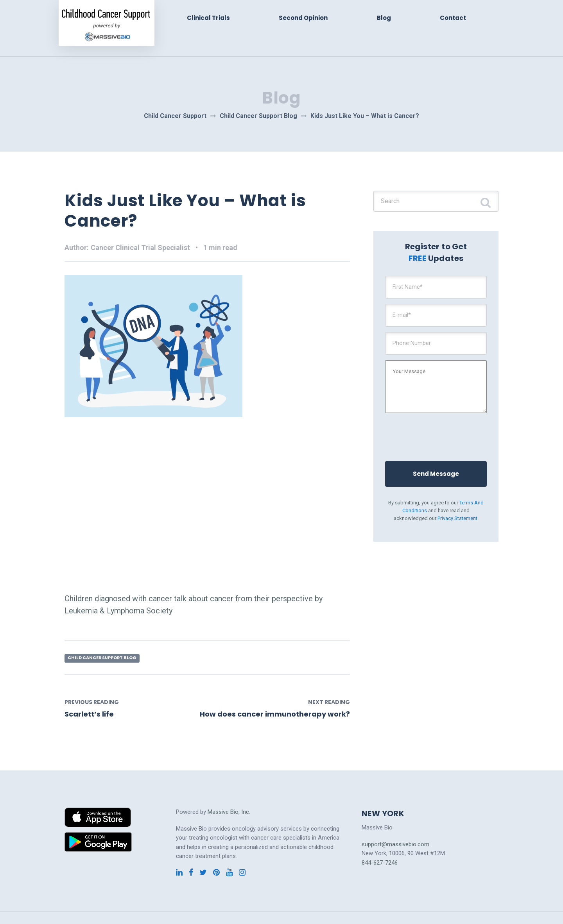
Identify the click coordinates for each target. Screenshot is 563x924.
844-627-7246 (380, 842)
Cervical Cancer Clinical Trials (161, 907)
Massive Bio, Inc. (229, 791)
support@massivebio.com (395, 824)
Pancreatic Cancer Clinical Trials (245, 907)
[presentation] (441, 433)
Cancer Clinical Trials (91, 907)
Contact (454, 18)
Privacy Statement (457, 515)
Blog (386, 18)
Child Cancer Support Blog (107, 637)
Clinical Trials (213, 18)
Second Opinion (307, 18)
